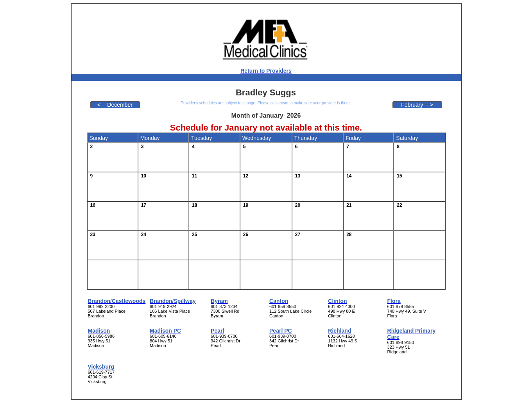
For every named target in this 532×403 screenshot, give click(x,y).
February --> (417, 105)
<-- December (115, 105)
